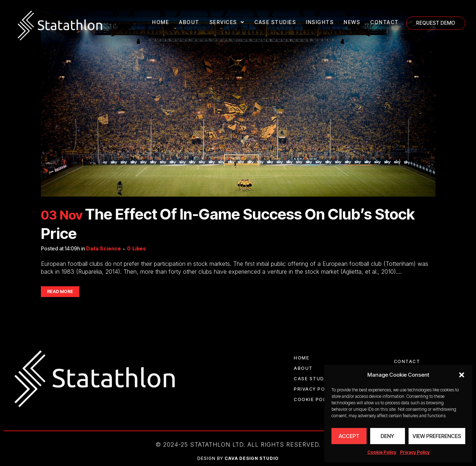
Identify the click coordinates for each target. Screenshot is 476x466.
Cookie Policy (382, 452)
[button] (462, 375)
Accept (349, 436)
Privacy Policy (415, 452)
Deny (387, 436)
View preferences (437, 436)
